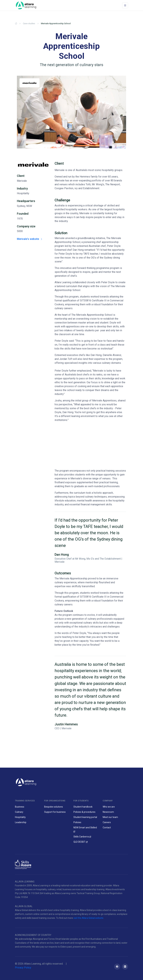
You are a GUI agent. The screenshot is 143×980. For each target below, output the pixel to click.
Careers (107, 822)
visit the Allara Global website (88, 918)
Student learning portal (85, 817)
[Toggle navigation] (125, 5)
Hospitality (20, 817)
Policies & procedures (84, 812)
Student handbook (83, 807)
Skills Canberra (81, 837)
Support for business (55, 812)
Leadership (21, 822)
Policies (77, 822)
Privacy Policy (23, 968)
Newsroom (108, 812)
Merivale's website (30, 239)
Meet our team (110, 817)
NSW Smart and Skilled (85, 828)
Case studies (29, 23)
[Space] (26, 5)
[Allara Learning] (26, 782)
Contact (107, 828)
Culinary (19, 812)
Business (20, 807)
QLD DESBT (79, 842)
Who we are (109, 807)
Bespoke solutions (54, 807)
